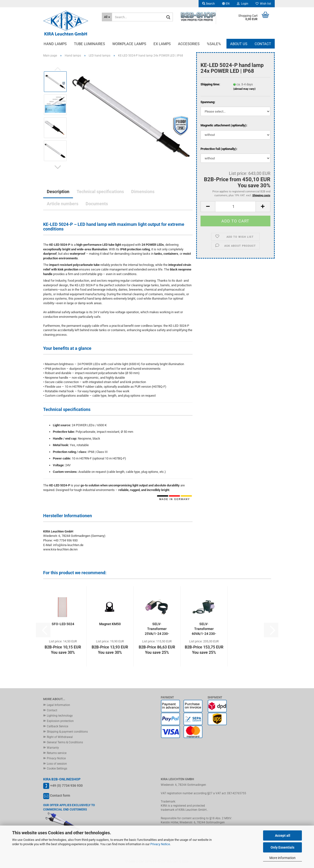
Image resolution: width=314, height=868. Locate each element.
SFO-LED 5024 (63, 624)
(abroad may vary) (244, 89)
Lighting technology (60, 716)
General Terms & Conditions (65, 742)
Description (58, 192)
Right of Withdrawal (60, 737)
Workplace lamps (129, 44)
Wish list (263, 4)
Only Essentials (282, 847)
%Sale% (214, 44)
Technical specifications (100, 192)
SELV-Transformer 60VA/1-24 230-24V (204, 629)
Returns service (57, 753)
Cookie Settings (57, 769)
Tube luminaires (89, 44)
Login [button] (243, 4)
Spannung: (208, 102)
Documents (97, 204)
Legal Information (58, 705)
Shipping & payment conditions (67, 732)
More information (282, 858)
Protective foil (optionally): (219, 149)
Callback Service (57, 726)
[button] (226, 4)
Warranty (53, 748)
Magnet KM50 (110, 624)
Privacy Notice (160, 844)
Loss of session (57, 764)
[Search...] (107, 17)
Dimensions (143, 192)
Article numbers (63, 204)
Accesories (189, 44)
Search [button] (209, 4)
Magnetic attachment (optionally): (224, 125)
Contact (263, 44)
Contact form (60, 795)
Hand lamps (55, 44)
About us (239, 44)
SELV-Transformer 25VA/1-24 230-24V (157, 629)
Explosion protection (60, 721)
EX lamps (162, 44)
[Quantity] (235, 207)
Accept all (283, 835)
